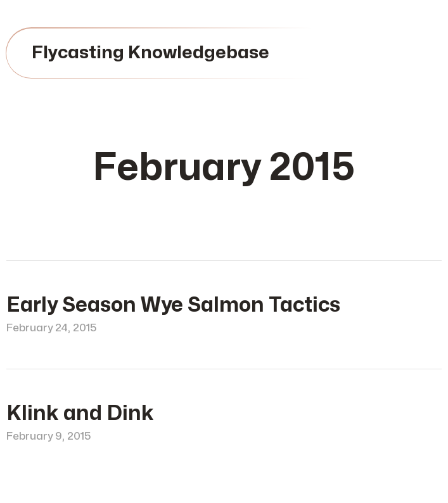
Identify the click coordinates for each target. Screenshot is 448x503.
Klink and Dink (80, 413)
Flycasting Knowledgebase (150, 53)
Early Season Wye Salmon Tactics (173, 305)
